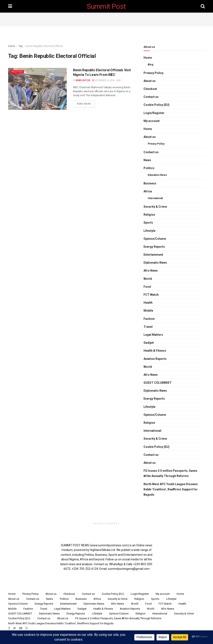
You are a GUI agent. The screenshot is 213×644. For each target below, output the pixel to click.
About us (150, 81)
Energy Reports (154, 247)
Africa (148, 191)
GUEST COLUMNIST (158, 383)
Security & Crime (155, 207)
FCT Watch (151, 295)
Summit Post (106, 6)
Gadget (149, 343)
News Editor (83, 80)
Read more (84, 104)
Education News (157, 175)
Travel (148, 327)
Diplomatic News (155, 263)
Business (150, 183)
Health (148, 303)
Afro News (151, 271)
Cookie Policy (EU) (157, 105)
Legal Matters (153, 335)
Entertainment (153, 255)
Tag (21, 46)
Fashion (149, 319)
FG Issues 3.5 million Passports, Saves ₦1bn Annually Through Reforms (170, 473)
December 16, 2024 (103, 80)
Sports (148, 223)
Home (12, 46)
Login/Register (154, 113)
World (148, 279)
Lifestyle (149, 231)
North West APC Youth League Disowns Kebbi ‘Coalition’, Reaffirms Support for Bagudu (171, 489)
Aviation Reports (155, 359)
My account (152, 121)
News (147, 160)
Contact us (151, 97)
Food (147, 287)
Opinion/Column (155, 239)
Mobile (148, 311)
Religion (149, 215)
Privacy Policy (153, 73)
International (155, 198)
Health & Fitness (155, 351)
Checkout (150, 89)
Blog (150, 65)
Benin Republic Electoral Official (44, 46)
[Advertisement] (106, 19)
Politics (17, 72)
